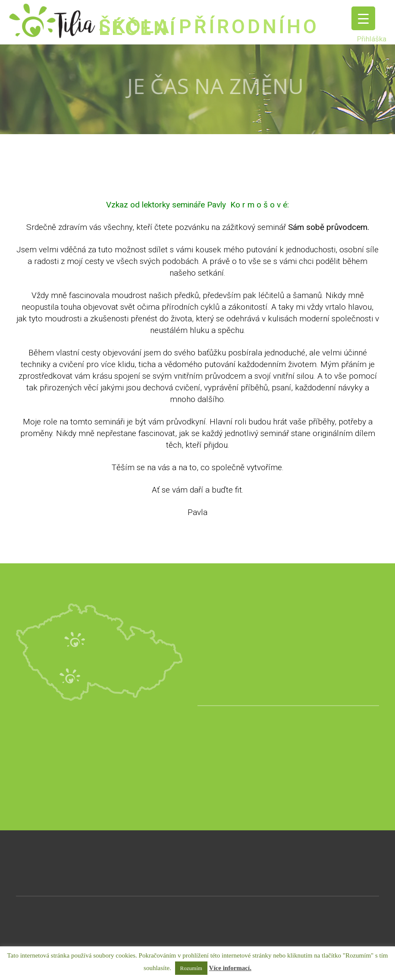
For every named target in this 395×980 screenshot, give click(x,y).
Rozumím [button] (191, 968)
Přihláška (372, 39)
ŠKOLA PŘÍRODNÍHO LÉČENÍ (209, 27)
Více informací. (230, 968)
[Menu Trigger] (363, 18)
